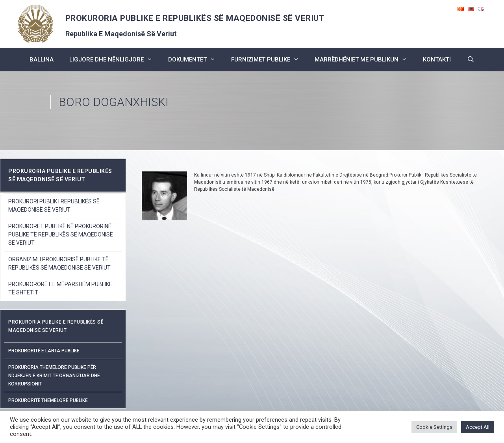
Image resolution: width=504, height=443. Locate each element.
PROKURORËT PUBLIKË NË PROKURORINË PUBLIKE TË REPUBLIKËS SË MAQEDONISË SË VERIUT (61, 235)
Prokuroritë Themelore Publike (48, 400)
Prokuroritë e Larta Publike (44, 351)
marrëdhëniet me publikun (365, 60)
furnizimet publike (269, 60)
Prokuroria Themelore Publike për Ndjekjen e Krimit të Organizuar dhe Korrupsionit (54, 376)
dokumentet (196, 60)
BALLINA (42, 60)
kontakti (437, 60)
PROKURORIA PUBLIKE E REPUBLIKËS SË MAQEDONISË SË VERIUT (195, 18)
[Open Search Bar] (470, 60)
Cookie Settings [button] (434, 427)
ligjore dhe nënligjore (115, 60)
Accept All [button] (478, 427)
